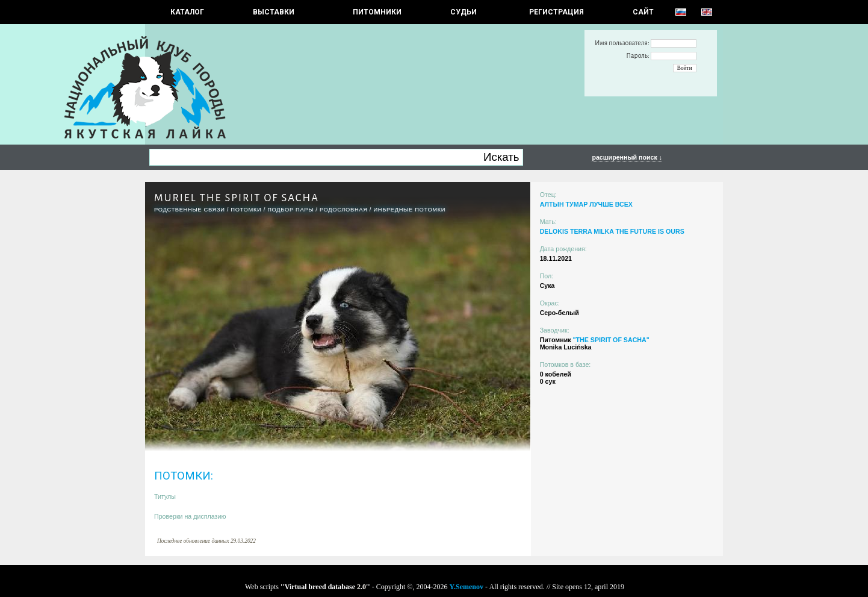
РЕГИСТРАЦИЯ (556, 12)
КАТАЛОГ (187, 12)
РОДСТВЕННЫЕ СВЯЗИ (190, 210)
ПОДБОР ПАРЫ (290, 210)
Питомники (377, 12)
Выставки (274, 12)
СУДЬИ (463, 12)
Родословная (344, 210)
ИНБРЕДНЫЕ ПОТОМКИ (409, 210)
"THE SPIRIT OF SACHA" (611, 340)
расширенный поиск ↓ (627, 157)
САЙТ (643, 12)
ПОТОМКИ (246, 210)
